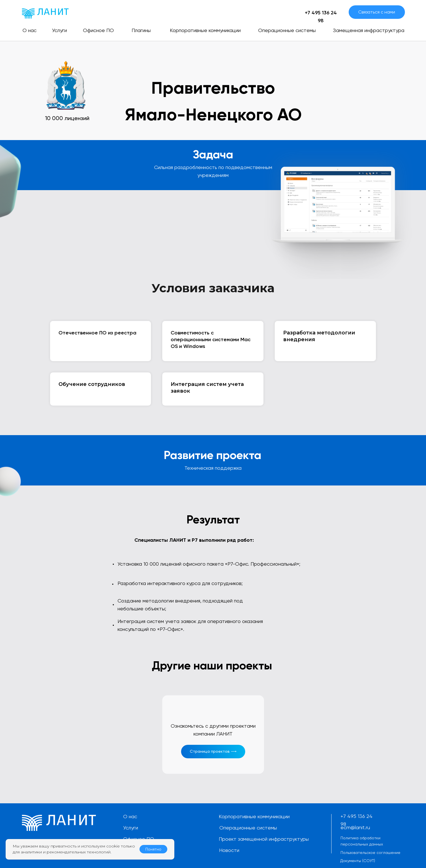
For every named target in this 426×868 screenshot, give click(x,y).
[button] (377, 12)
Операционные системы (248, 828)
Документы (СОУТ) (358, 861)
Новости (229, 850)
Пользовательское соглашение (370, 853)
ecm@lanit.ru (355, 827)
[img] (45, 14)
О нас (130, 816)
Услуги (131, 828)
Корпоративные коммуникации (254, 816)
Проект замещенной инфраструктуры (264, 839)
